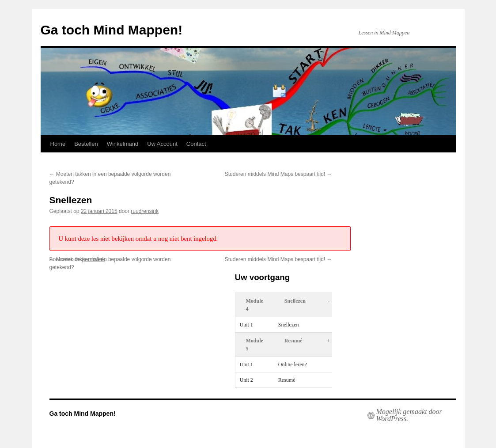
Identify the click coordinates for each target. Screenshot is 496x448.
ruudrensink (145, 211)
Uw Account (162, 144)
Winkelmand (123, 144)
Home (58, 144)
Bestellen (86, 144)
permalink (94, 259)
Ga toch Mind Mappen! (112, 30)
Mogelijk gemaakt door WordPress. (409, 415)
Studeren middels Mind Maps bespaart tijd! (278, 174)
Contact (196, 144)
